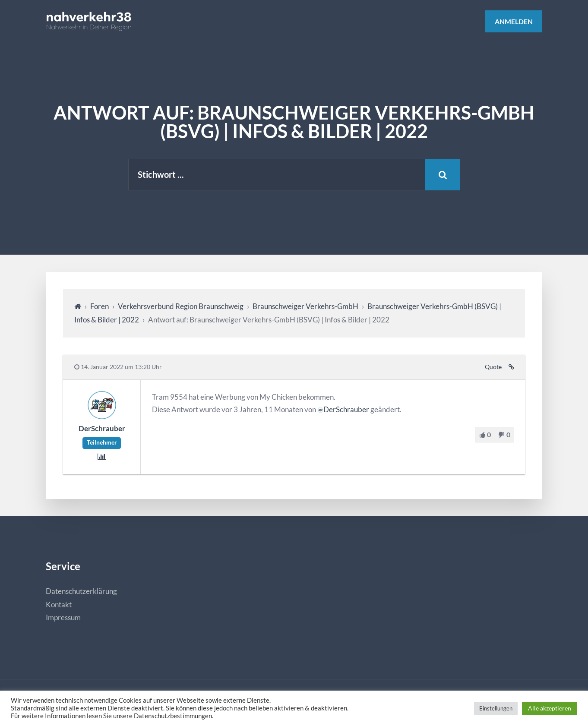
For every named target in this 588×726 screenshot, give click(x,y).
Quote (493, 367)
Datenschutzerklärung (81, 591)
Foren (100, 306)
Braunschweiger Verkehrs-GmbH (305, 306)
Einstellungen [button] (496, 708)
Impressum (63, 617)
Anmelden (514, 21)
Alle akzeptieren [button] (550, 708)
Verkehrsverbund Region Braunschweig (181, 306)
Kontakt (59, 604)
